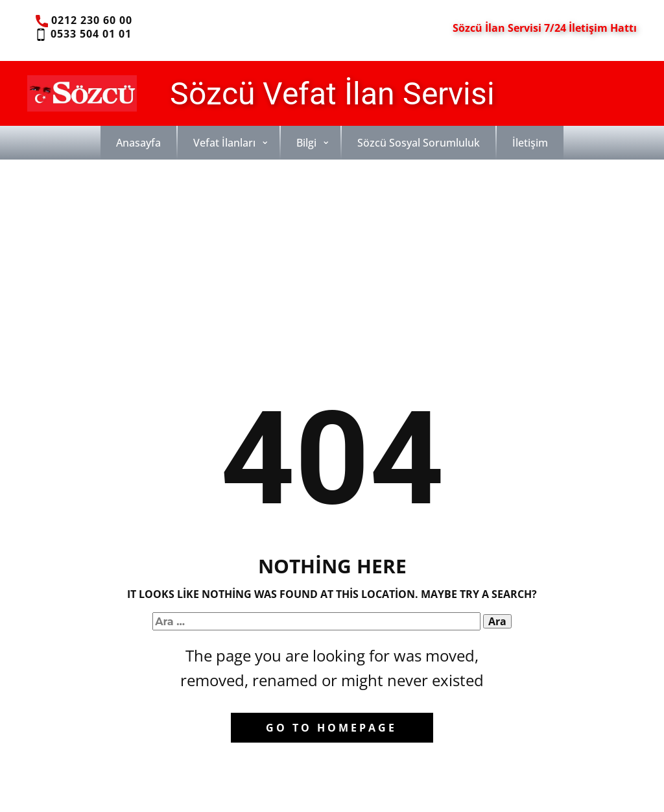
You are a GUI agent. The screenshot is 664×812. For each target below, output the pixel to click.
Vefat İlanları (224, 143)
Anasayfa (138, 143)
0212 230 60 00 (84, 21)
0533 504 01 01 (83, 34)
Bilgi (306, 143)
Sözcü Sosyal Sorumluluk (419, 143)
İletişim (530, 143)
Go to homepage (331, 728)
